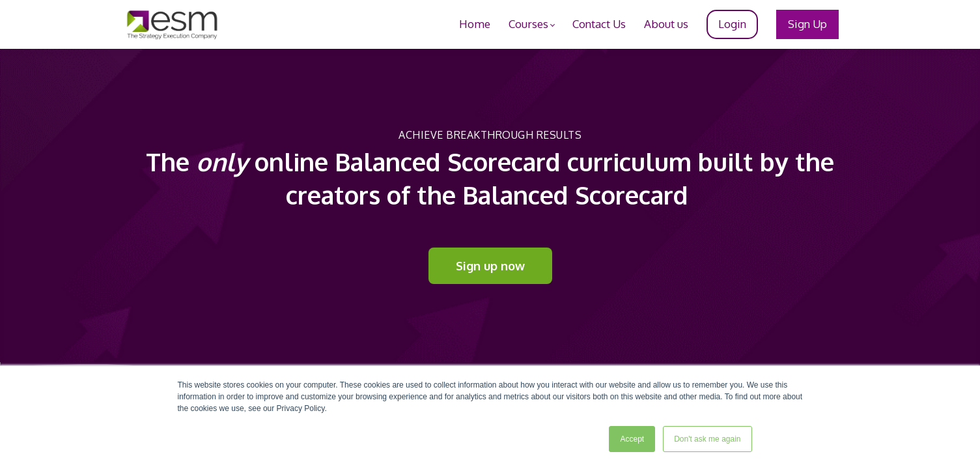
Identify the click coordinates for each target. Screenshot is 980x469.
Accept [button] (632, 439)
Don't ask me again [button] (707, 439)
